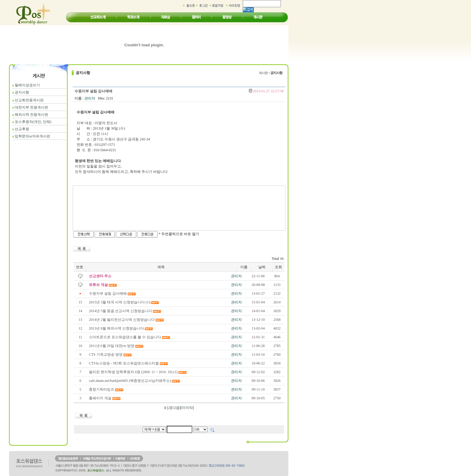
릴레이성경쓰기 (27, 85)
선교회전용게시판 (29, 100)
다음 (176, 408)
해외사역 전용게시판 (31, 115)
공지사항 (22, 92)
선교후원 (22, 129)
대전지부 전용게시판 (31, 107)
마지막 (187, 408)
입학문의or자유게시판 (32, 136)
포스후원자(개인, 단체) (33, 122)
